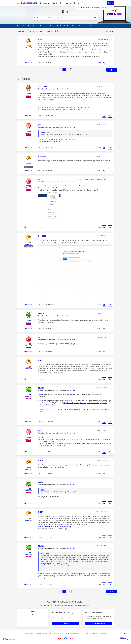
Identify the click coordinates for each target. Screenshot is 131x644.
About (69, 3)
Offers (77, 3)
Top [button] (127, 634)
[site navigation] (18, 3)
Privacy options (29, 634)
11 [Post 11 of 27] (42, 452)
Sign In (110, 3)
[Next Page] (71, 70)
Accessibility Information (73, 634)
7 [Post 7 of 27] (41, 328)
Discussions (45, 3)
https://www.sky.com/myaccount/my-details (66, 188)
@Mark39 (45, 439)
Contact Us (94, 634)
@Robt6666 (44, 132)
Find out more (71, 89)
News (55, 3)
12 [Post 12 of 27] (42, 473)
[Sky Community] (29, 3)
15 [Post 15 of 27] (42, 584)
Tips (62, 3)
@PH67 (41, 394)
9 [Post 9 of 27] (41, 379)
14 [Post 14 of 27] (42, 537)
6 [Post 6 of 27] (41, 305)
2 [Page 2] (67, 70)
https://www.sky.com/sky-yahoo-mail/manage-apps (55, 527)
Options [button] (108, 31)
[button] (111, 39)
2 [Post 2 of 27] (41, 116)
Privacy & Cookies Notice (56, 634)
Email (65, 12)
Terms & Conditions (42, 634)
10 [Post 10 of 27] (42, 422)
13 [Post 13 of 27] (42, 503)
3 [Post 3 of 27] (41, 148)
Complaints (85, 634)
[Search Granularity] (40, 18)
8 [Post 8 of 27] (41, 351)
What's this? (28, 48)
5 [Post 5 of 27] (41, 227)
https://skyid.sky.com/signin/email (49, 141)
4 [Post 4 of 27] (41, 170)
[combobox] (70, 18)
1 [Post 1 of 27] (41, 62)
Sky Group (103, 634)
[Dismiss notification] (112, 8)
